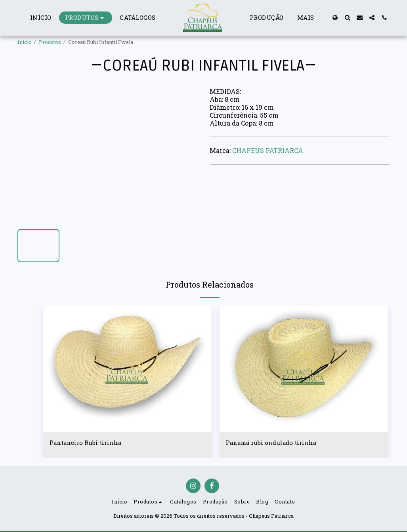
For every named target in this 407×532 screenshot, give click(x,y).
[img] (127, 369)
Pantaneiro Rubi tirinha (87, 443)
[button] (347, 18)
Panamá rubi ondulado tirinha (273, 443)
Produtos (50, 42)
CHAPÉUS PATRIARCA (268, 150)
